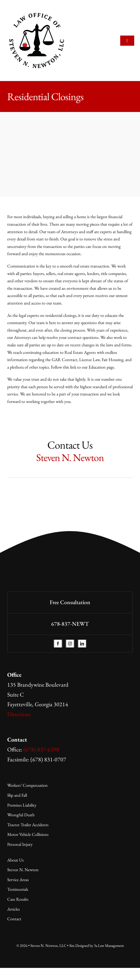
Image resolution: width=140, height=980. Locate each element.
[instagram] (70, 644)
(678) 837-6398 (41, 749)
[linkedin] (82, 644)
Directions (19, 714)
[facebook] (58, 644)
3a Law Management (109, 946)
